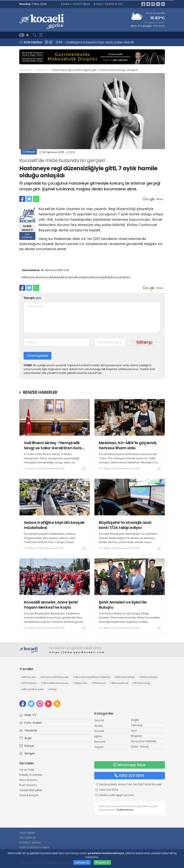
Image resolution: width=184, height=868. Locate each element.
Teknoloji (137, 725)
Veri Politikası (28, 838)
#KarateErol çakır (32, 689)
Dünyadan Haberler (144, 741)
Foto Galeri (31, 723)
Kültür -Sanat (140, 747)
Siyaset (99, 731)
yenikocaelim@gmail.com (117, 795)
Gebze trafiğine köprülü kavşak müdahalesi (54, 525)
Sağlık (135, 720)
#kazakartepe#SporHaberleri (92, 677)
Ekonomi (100, 742)
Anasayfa (26, 70)
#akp (52, 689)
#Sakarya (99, 683)
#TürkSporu (29, 683)
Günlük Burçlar (29, 795)
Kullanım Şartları (30, 842)
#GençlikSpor (148, 677)
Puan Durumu (28, 785)
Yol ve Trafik (27, 770)
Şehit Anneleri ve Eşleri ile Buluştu (123, 605)
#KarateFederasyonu (55, 683)
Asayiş (99, 726)
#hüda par (28, 677)
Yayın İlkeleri (27, 833)
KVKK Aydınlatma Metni (34, 847)
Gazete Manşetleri (31, 790)
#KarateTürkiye (125, 677)
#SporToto (80, 683)
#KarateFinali (119, 683)
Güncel (42, 70)
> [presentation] (51, 42)
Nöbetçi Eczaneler (31, 775)
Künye (27, 746)
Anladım (102, 862)
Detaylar (82, 862)
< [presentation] (46, 42)
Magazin (137, 736)
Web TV (28, 715)
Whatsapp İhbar (130, 765)
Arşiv (25, 738)
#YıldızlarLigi (141, 683)
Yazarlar (28, 730)
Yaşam (99, 747)
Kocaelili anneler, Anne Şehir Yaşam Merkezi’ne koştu (51, 605)
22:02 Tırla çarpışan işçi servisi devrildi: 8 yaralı (91, 42)
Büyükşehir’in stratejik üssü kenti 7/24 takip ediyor (125, 525)
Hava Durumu (28, 780)
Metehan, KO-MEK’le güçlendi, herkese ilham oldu (128, 445)
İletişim (27, 753)
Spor (134, 731)
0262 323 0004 (129, 776)
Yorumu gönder (37, 356)
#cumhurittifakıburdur (54, 677)
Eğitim (98, 736)
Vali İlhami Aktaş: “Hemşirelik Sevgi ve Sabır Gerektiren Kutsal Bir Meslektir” (55, 445)
